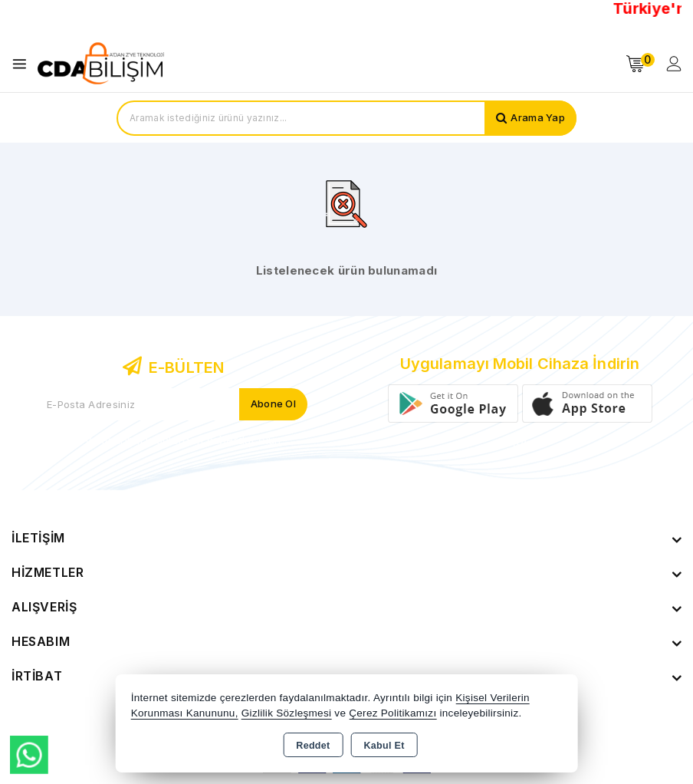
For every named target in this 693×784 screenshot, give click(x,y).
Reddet (313, 746)
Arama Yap (538, 118)
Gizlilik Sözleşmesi (286, 713)
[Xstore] (100, 64)
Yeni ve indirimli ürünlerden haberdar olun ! (173, 440)
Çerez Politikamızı (392, 713)
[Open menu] (23, 64)
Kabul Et (384, 746)
